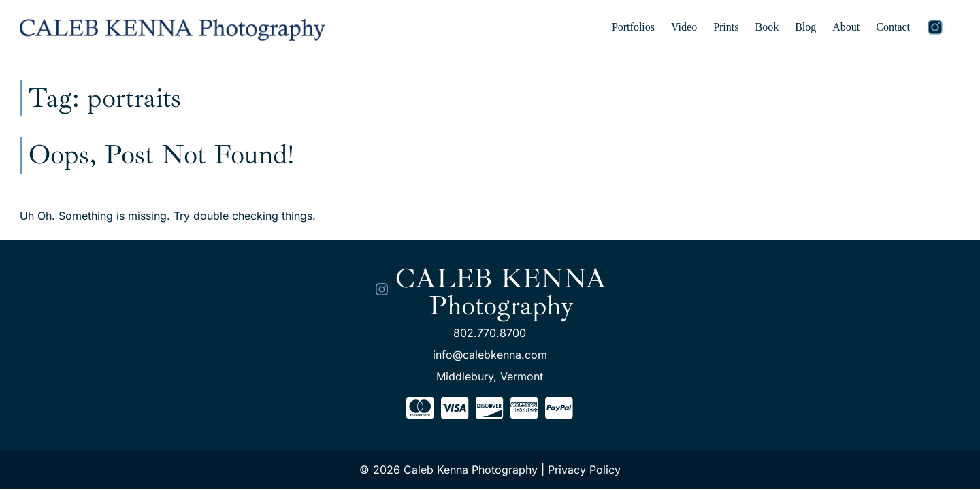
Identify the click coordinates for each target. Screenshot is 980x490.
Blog (805, 27)
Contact (893, 27)
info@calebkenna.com (490, 355)
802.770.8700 (490, 333)
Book (767, 27)
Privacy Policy (584, 470)
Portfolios (633, 27)
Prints (726, 27)
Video (684, 27)
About (846, 27)
